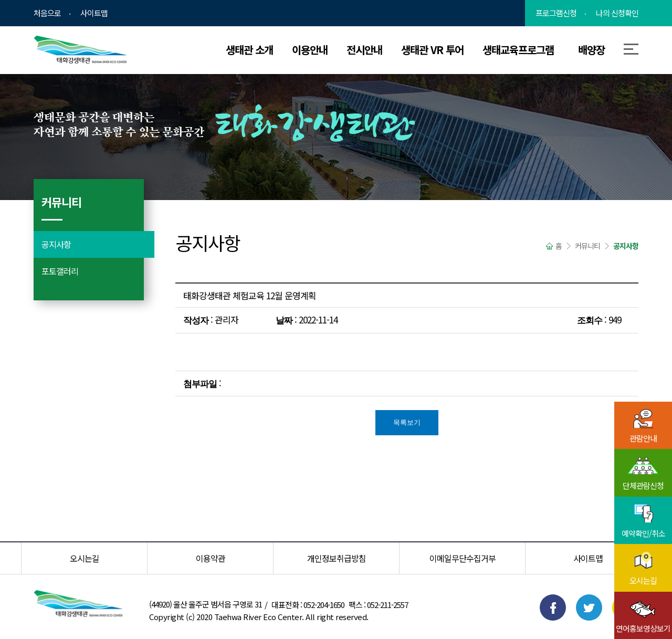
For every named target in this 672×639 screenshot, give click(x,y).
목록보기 (407, 422)
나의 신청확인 (617, 13)
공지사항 (56, 244)
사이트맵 (94, 13)
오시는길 (85, 558)
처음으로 (47, 13)
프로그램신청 (556, 13)
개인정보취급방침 (337, 558)
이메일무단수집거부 (463, 558)
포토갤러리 (60, 271)
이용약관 (211, 558)
